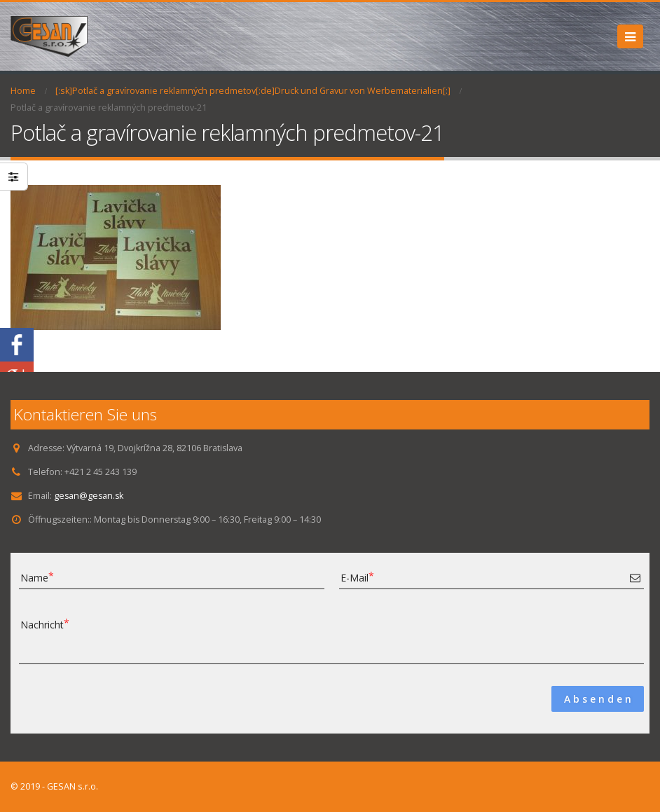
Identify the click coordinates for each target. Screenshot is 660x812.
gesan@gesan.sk (90, 496)
